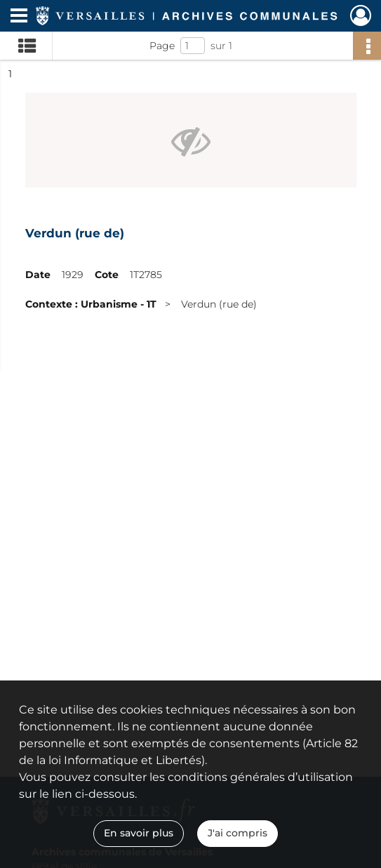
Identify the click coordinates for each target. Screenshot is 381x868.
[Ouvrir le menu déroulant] (19, 17)
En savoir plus (139, 833)
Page (162, 46)
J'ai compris (238, 833)
